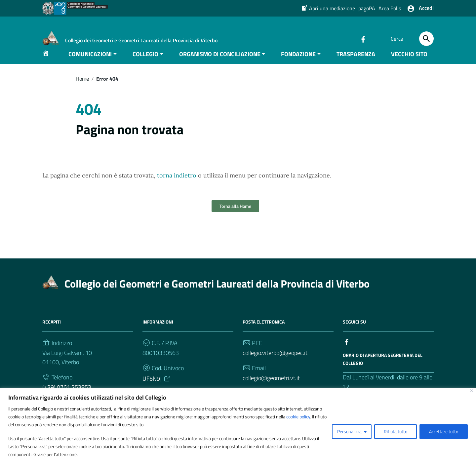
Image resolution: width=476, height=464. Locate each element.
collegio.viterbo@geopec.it (275, 363)
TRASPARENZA (356, 64)
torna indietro (177, 186)
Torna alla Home (235, 216)
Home (82, 89)
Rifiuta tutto (396, 431)
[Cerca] (426, 39)
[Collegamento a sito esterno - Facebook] (363, 39)
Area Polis (390, 8)
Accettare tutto (444, 431)
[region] (238, 426)
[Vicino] (472, 391)
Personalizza (349, 431)
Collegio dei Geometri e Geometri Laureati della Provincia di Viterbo (217, 294)
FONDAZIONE (298, 64)
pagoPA (367, 8)
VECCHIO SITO (409, 64)
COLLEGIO (145, 64)
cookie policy (298, 417)
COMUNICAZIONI (90, 64)
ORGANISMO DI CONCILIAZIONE (220, 64)
